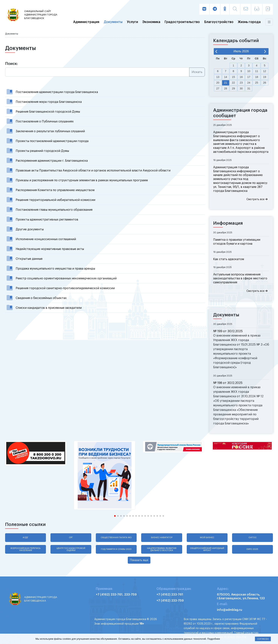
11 (257, 71)
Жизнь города (249, 22)
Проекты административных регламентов (47, 220)
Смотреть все (257, 199)
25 (257, 83)
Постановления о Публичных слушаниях (45, 121)
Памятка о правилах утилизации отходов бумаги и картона (237, 242)
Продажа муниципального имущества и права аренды (55, 269)
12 (265, 71)
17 (249, 77)
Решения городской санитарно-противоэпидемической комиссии (65, 288)
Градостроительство (182, 22)
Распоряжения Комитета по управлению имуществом (55, 190)
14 (226, 77)
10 (249, 71)
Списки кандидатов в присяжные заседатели (49, 308)
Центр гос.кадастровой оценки (71, 549)
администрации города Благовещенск (42, 15)
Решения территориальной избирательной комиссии (55, 200)
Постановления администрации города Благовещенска (57, 92)
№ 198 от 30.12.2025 (228, 383)
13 (218, 77)
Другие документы (30, 229)
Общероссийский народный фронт (207, 549)
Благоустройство (219, 22)
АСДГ (26, 538)
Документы (113, 22)
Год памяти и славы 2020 (116, 549)
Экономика (151, 22)
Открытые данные (29, 259)
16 (241, 77)
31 (249, 88)
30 (241, 88)
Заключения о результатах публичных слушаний (50, 131)
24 (249, 83)
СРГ (71, 538)
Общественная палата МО (116, 538)
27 (218, 88)
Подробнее (214, 639)
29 (233, 88)
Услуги (132, 22)
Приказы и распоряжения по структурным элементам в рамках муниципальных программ (82, 180)
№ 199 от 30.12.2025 (228, 331)
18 (257, 77)
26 (265, 83)
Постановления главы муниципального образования (54, 210)
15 (233, 77)
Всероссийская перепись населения (26, 549)
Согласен (263, 639)
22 (233, 83)
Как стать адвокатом (229, 259)
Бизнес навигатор (162, 538)
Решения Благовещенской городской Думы (48, 112)
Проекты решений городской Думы (42, 151)
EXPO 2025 (252, 549)
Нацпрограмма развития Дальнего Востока (162, 549)
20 (218, 83)
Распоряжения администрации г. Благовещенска (52, 161)
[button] (115, 516)
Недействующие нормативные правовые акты (50, 249)
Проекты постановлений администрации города (52, 141)
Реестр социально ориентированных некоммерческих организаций (66, 278)
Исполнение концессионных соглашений (46, 239)
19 (265, 77)
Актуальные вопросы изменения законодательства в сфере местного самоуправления (240, 278)
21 (226, 83)
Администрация (86, 22)
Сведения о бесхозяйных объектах (41, 298)
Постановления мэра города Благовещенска (49, 102)
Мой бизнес (207, 538)
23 (241, 83)
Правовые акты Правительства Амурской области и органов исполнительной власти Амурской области (93, 171)
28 (226, 88)
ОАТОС (252, 538)
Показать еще (139, 560)
